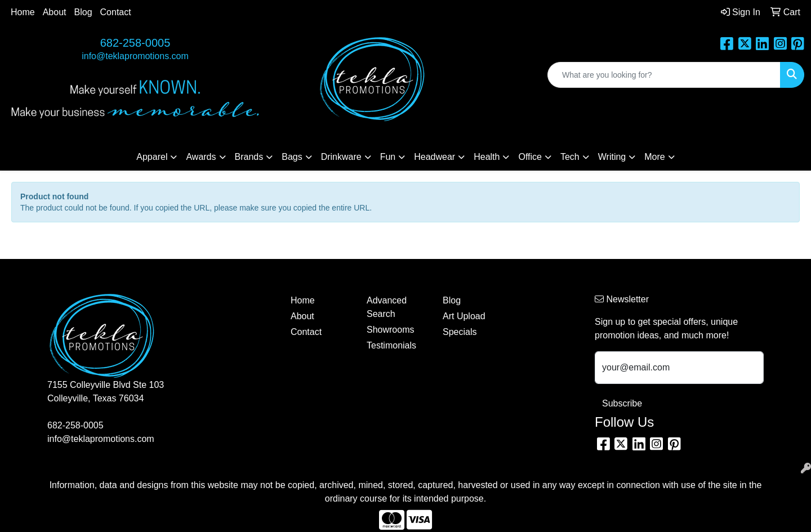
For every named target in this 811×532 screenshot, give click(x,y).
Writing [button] (612, 157)
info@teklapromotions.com (135, 56)
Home (23, 12)
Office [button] (530, 157)
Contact (116, 12)
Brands (249, 157)
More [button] (654, 157)
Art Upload (464, 316)
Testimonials (391, 345)
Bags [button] (292, 157)
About (55, 12)
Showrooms (390, 330)
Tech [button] (570, 157)
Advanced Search (387, 307)
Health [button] (487, 157)
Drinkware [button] (341, 157)
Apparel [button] (152, 157)
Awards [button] (201, 157)
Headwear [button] (435, 157)
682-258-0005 (135, 43)
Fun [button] (388, 157)
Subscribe (622, 403)
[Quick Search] (664, 75)
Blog (83, 12)
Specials (460, 332)
